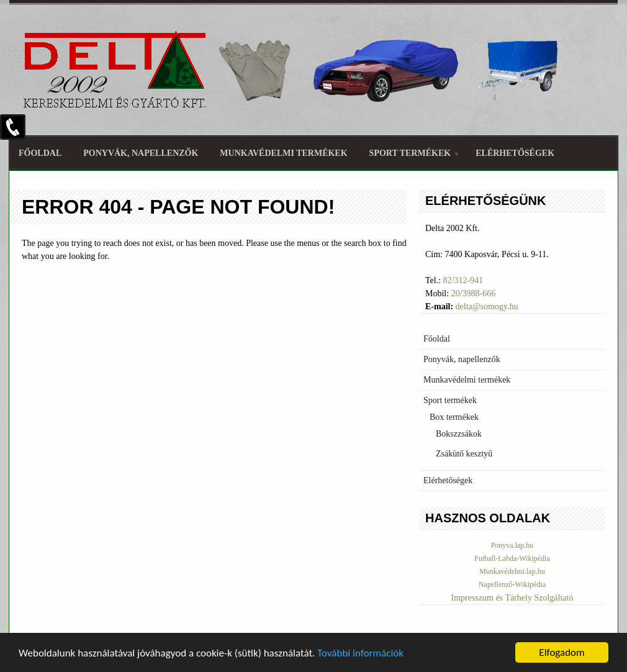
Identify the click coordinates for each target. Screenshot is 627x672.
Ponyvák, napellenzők (141, 153)
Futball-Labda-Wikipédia (512, 558)
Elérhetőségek (515, 153)
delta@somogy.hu (487, 306)
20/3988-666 (474, 293)
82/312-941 (463, 280)
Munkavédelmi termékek (283, 153)
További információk (360, 654)
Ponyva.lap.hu (512, 545)
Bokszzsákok (459, 434)
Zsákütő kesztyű (464, 454)
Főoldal (40, 153)
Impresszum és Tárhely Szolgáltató (512, 598)
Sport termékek (410, 155)
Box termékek (454, 417)
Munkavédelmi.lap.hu (512, 571)
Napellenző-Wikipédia (512, 584)
